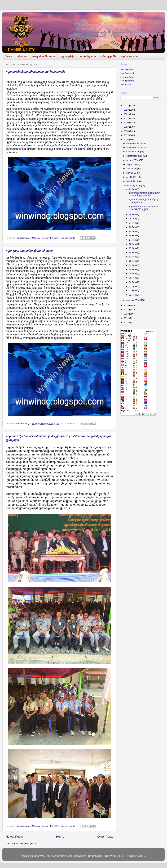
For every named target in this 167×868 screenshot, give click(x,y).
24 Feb (133, 223)
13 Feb (133, 257)
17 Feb (133, 240)
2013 (127, 314)
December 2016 (134, 143)
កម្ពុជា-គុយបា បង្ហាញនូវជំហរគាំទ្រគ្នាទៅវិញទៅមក (30, 251)
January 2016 (133, 300)
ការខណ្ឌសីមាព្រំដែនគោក (43, 57)
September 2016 (135, 156)
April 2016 (132, 177)
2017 (127, 135)
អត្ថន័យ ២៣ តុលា (129, 57)
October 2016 (133, 152)
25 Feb (133, 219)
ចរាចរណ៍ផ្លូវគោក (88, 57)
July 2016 (131, 164)
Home (9, 56)
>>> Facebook (127, 73)
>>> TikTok (126, 85)
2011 (127, 322)
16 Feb (133, 244)
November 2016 (134, 147)
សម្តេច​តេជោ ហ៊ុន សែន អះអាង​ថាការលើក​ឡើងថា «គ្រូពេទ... (144, 208)
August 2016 (133, 160)
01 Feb (133, 295)
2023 (127, 110)
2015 (127, 305)
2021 (127, 118)
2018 (127, 131)
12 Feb (133, 261)
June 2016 (132, 169)
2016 (127, 140)
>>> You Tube (127, 77)
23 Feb (133, 227)
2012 (127, 318)
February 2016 (134, 186)
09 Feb (133, 274)
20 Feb (133, 231)
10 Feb (133, 269)
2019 (127, 127)
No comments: (69, 238)
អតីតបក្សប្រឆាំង (108, 57)
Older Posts (105, 837)
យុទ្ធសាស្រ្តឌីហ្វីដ (68, 57)
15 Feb (133, 248)
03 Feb (133, 286)
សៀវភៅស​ (22, 57)
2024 (127, 106)
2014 (127, 310)
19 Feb (133, 236)
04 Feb (133, 282)
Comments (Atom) (28, 843)
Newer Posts (14, 837)
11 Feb (133, 265)
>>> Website (127, 69)
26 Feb (133, 214)
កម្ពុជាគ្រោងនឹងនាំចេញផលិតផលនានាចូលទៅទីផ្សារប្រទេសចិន (35, 72)
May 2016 (131, 173)
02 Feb (133, 290)
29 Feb (133, 189)
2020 (127, 123)
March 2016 (132, 181)
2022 (127, 114)
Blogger (142, 856)
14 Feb (133, 253)
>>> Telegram (127, 81)
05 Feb (133, 278)
